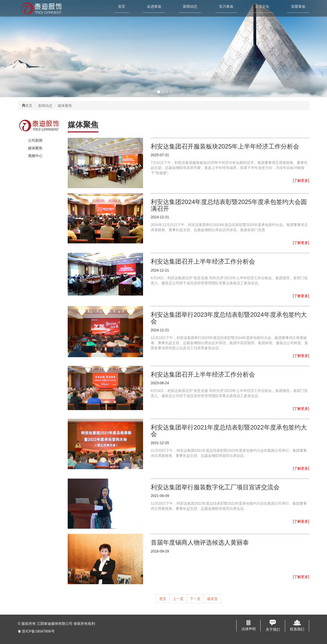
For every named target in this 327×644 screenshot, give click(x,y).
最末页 (212, 599)
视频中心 (35, 156)
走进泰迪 (154, 6)
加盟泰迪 (298, 6)
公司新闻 (35, 140)
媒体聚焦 (35, 148)
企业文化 (262, 6)
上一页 (178, 599)
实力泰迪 (226, 6)
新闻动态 (190, 6)
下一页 (195, 599)
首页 (122, 6)
